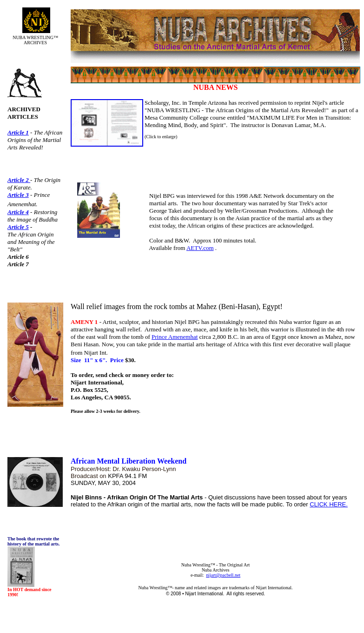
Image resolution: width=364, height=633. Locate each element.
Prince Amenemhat (175, 337)
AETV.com (200, 248)
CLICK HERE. (329, 504)
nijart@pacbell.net (223, 575)
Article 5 (18, 227)
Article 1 (18, 132)
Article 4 (18, 212)
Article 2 (19, 180)
